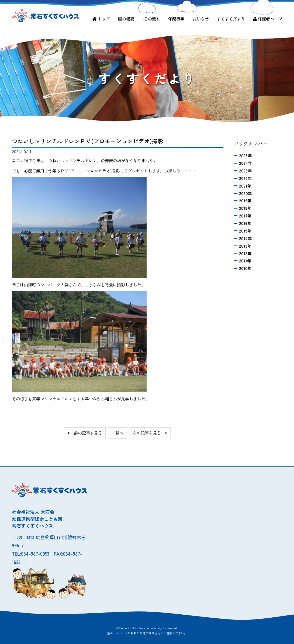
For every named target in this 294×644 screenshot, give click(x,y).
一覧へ (117, 433)
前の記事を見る (85, 433)
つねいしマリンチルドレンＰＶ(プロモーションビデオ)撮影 (88, 141)
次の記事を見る (150, 433)
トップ (101, 19)
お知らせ (200, 19)
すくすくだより (231, 19)
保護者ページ (268, 19)
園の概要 (126, 19)
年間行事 (176, 19)
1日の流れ (151, 19)
